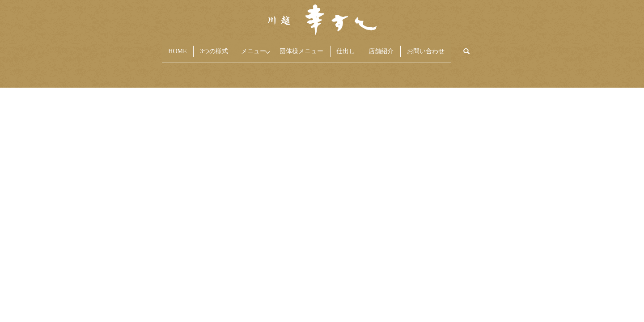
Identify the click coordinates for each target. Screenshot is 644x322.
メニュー (233, 47)
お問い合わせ (477, 47)
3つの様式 (181, 47)
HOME (126, 47)
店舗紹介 (414, 47)
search (535, 47)
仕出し (361, 47)
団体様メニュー (298, 47)
